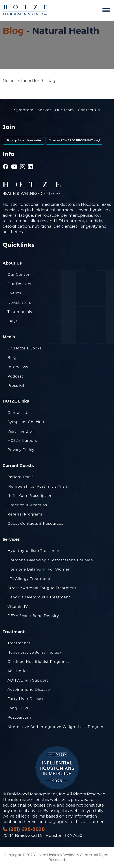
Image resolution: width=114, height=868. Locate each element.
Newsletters (19, 303)
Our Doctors (19, 284)
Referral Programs (25, 514)
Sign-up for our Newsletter (24, 141)
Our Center (18, 275)
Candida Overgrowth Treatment (39, 597)
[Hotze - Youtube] (14, 161)
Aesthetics (18, 671)
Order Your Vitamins (27, 505)
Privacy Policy (21, 450)
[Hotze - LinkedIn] (30, 161)
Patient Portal (21, 477)
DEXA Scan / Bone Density (33, 616)
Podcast (15, 376)
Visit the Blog (21, 431)
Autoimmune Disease (29, 690)
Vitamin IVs (19, 607)
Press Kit (16, 386)
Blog (13, 31)
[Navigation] (106, 10)
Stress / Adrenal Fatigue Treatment (42, 588)
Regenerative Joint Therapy (35, 652)
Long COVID (19, 708)
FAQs (12, 321)
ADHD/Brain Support (28, 680)
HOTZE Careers (22, 441)
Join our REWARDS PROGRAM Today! (74, 141)
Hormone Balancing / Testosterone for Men (50, 560)
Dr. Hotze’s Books (25, 348)
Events (14, 293)
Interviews (18, 367)
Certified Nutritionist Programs (38, 662)
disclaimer (93, 822)
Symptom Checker (33, 110)
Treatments (19, 643)
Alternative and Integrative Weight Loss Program (56, 727)
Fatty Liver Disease (26, 699)
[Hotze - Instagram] (23, 161)
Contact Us (89, 110)
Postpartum (19, 717)
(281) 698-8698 (24, 829)
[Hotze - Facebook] (6, 161)
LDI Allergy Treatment (29, 579)
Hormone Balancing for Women (39, 569)
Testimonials (20, 312)
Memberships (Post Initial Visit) (38, 486)
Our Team (64, 110)
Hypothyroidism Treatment (34, 551)
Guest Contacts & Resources (35, 523)
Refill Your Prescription (30, 496)
